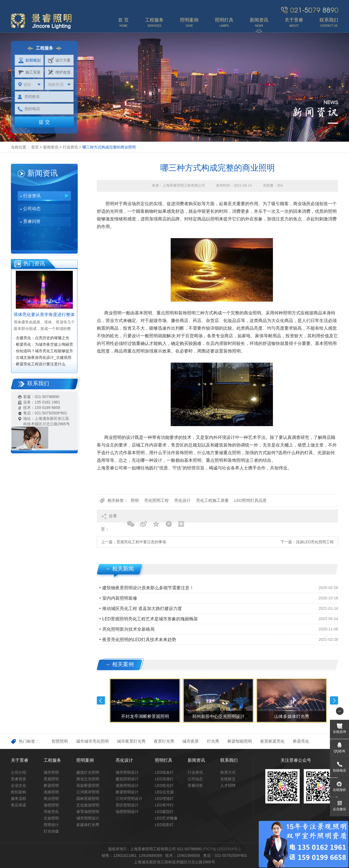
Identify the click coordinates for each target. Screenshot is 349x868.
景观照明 (51, 779)
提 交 (44, 122)
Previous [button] (101, 700)
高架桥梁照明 (88, 785)
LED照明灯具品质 (250, 500)
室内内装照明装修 (120, 598)
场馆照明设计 (127, 812)
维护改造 (59, 72)
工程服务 (52, 760)
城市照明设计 (88, 818)
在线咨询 (339, 732)
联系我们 (229, 760)
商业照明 (51, 799)
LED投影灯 (164, 825)
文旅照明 (51, 818)
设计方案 (59, 60)
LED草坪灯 (164, 805)
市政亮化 (51, 812)
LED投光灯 (164, 785)
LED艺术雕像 (166, 818)
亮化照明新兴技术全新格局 (128, 629)
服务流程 (19, 799)
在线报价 (339, 790)
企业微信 (339, 809)
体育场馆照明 (88, 812)
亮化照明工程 (157, 500)
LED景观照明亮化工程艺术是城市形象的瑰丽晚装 (150, 619)
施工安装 (29, 72)
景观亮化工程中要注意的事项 (141, 542)
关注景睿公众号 (296, 760)
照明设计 (51, 825)
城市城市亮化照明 (92, 741)
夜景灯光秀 (164, 741)
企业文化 (19, 785)
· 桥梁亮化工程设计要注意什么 (40, 364)
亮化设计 (182, 500)
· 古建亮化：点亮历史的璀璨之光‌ (41, 338)
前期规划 (29, 60)
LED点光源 (164, 792)
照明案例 (85, 760)
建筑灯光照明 (88, 772)
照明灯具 (164, 760)
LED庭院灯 (164, 812)
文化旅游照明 (88, 805)
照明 (135, 500)
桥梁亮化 (301, 741)
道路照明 (51, 792)
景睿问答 (32, 221)
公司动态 (32, 209)
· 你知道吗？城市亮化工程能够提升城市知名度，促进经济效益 (43, 351)
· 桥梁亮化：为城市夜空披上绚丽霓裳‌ (43, 345)
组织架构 (19, 792)
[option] (144, 701)
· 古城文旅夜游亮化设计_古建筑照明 (43, 358)
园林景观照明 (88, 799)
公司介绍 (19, 772)
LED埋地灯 (164, 799)
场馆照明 (51, 805)
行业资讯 (70, 147)
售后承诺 (19, 805)
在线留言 (228, 779)
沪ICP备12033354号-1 (222, 849)
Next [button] (334, 700)
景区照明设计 (127, 805)
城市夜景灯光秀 (131, 741)
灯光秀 (213, 741)
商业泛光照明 (88, 779)
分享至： (109, 518)
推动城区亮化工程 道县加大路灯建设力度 (142, 608)
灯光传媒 (51, 831)
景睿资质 (19, 779)
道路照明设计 (127, 785)
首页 (35, 147)
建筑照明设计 (127, 779)
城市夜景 (191, 741)
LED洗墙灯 (164, 779)
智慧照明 (60, 741)
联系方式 (228, 772)
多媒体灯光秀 (88, 825)
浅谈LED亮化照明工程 (315, 542)
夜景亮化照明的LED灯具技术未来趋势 (139, 640)
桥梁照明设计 (127, 792)
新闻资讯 (51, 147)
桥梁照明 (51, 785)
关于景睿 (20, 760)
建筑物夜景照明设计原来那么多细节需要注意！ (148, 588)
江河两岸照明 (88, 792)
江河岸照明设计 (129, 799)
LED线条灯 (164, 772)
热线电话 (339, 770)
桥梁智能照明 (240, 741)
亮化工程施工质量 (212, 500)
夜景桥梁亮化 (272, 741)
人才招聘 (228, 785)
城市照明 (51, 772)
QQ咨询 (340, 751)
